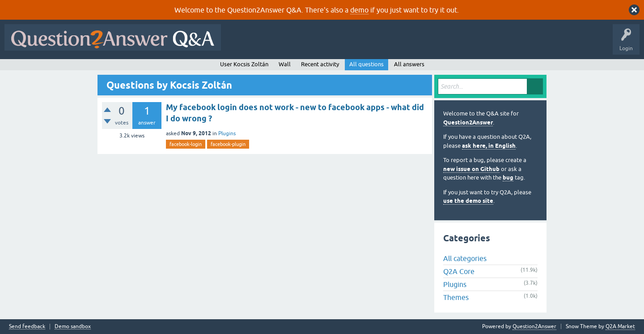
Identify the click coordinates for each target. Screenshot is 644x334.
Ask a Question (441, 44)
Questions (277, 44)
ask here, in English (489, 146)
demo (359, 10)
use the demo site (468, 201)
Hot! (308, 44)
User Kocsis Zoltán (244, 64)
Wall (285, 64)
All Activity (241, 44)
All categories (465, 258)
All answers (409, 64)
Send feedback (27, 327)
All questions (366, 64)
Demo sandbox (73, 327)
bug (508, 178)
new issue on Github (471, 169)
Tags (376, 44)
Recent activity (320, 64)
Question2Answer (468, 122)
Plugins (227, 133)
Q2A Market (620, 326)
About (501, 44)
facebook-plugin (228, 144)
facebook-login (186, 144)
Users (404, 44)
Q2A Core (459, 271)
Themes (456, 297)
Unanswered (342, 44)
